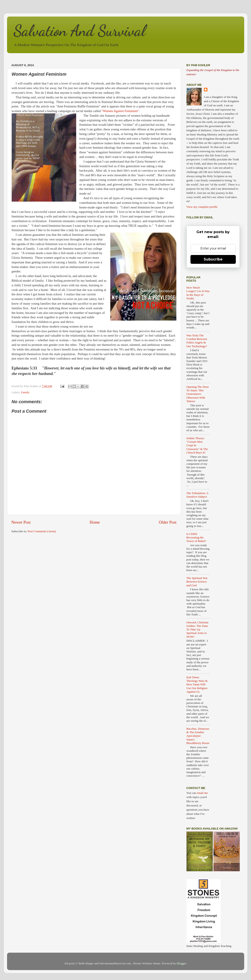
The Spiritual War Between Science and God (197, 582)
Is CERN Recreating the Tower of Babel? (196, 537)
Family (25, 392)
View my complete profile (202, 207)
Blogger (182, 963)
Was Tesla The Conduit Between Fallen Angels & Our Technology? (197, 341)
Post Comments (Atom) (42, 531)
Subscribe (213, 259)
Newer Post (21, 522)
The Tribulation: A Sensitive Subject (197, 495)
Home (95, 522)
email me (202, 793)
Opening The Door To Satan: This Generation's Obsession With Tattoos (198, 394)
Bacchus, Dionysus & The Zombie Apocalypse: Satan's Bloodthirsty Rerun (198, 736)
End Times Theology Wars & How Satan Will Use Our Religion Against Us (197, 684)
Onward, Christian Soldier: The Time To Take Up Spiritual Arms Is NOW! (197, 630)
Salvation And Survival (80, 31)
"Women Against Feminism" (120, 111)
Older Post (168, 522)
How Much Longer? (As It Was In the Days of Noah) (198, 293)
